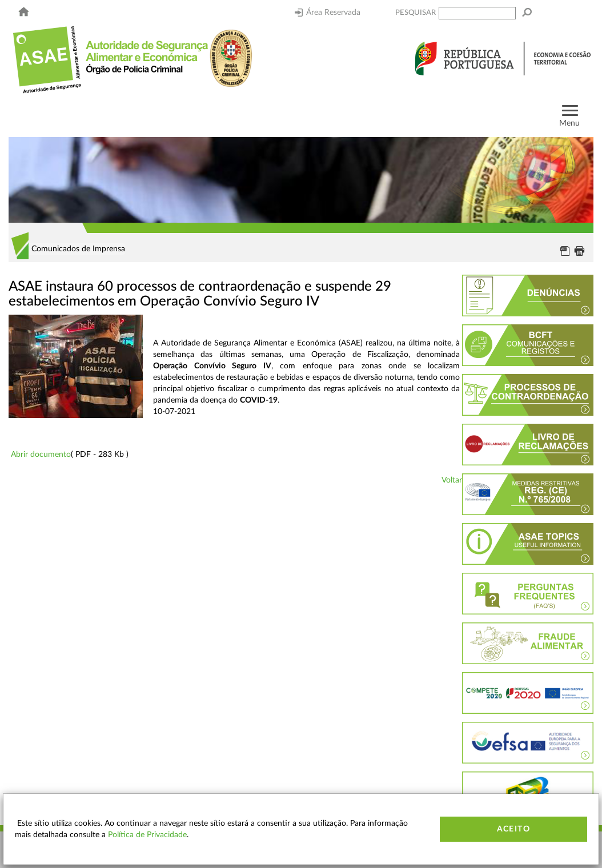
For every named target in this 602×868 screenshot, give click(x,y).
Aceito (513, 829)
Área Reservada (328, 13)
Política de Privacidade (147, 835)
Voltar (452, 480)
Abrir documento (41, 455)
